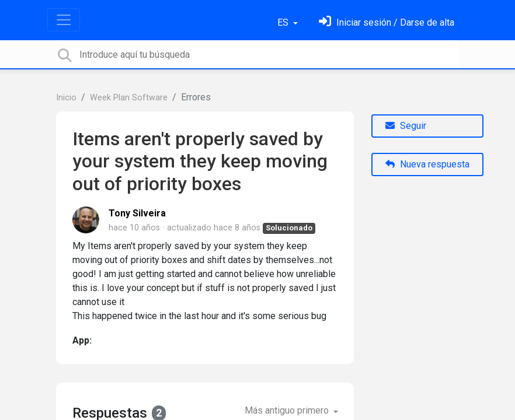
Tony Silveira (137, 213)
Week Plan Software (129, 98)
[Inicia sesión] (387, 22)
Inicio (66, 98)
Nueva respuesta (427, 164)
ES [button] (284, 22)
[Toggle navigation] (64, 20)
